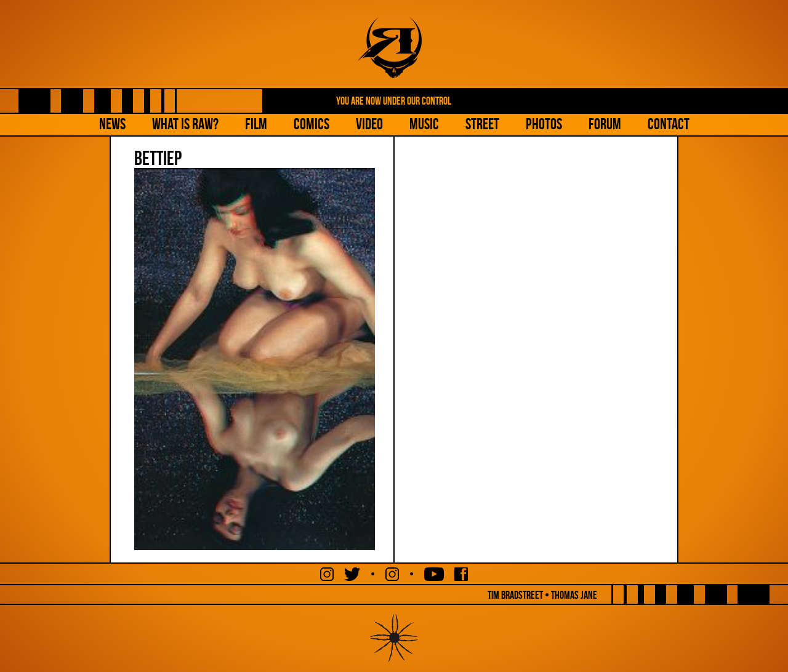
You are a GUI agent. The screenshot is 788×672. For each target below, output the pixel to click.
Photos (544, 124)
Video (369, 124)
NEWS (112, 124)
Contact (669, 124)
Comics (312, 124)
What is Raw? (185, 124)
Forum (605, 124)
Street (482, 124)
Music (424, 124)
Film (256, 124)
